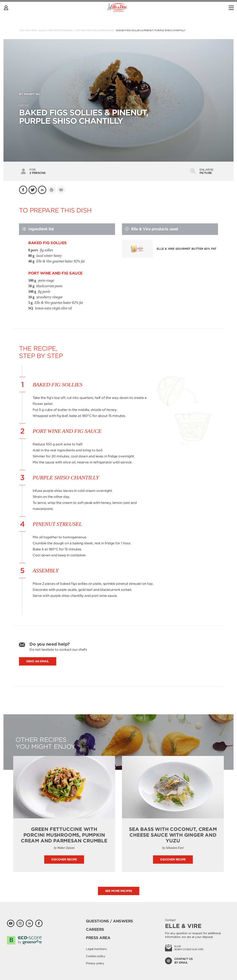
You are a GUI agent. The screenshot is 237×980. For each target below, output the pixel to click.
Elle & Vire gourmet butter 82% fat (187, 249)
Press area (98, 938)
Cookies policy (95, 956)
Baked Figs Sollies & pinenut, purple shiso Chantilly (151, 30)
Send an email (38, 661)
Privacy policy (95, 963)
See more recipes (119, 891)
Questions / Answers (109, 921)
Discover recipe (64, 859)
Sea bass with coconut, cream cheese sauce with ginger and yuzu (173, 835)
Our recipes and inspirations (95, 30)
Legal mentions (96, 949)
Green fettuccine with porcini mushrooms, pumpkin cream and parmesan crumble (64, 835)
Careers (95, 929)
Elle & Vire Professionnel (56, 30)
